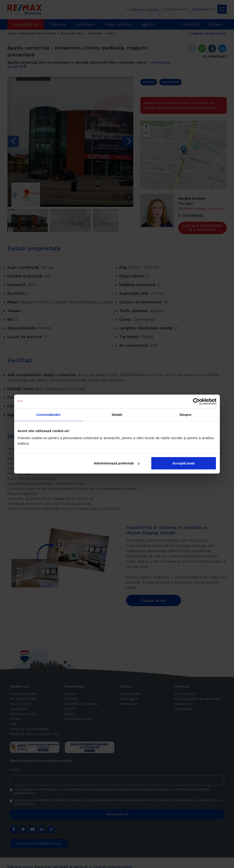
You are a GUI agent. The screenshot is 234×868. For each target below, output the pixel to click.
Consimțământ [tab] (48, 414)
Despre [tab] (185, 414)
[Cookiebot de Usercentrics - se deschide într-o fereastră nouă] (196, 401)
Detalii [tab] (117, 414)
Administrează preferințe (117, 463)
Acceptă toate (183, 463)
